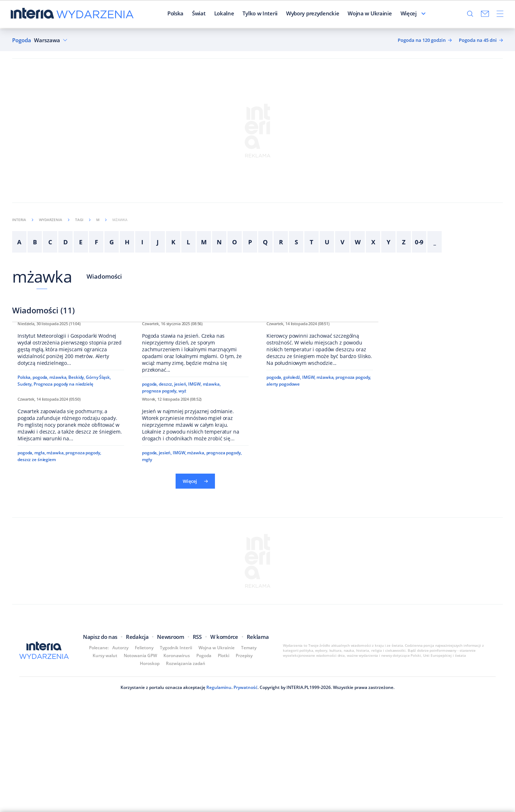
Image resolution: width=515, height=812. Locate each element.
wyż (182, 489)
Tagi (83, 220)
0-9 (419, 242)
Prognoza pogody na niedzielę (63, 482)
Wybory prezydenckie (313, 14)
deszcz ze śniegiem (37, 665)
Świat (199, 14)
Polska (175, 14)
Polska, (24, 476)
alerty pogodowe (283, 490)
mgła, (40, 658)
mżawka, (58, 476)
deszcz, (166, 482)
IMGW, (195, 482)
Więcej (409, 14)
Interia (23, 220)
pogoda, (40, 476)
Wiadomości (104, 276)
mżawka (42, 276)
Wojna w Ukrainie (370, 14)
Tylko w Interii (260, 14)
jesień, (181, 482)
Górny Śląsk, (98, 476)
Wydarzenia (54, 220)
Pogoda (22, 40)
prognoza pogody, (160, 489)
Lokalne (224, 14)
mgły (147, 657)
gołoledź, (292, 483)
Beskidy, (77, 476)
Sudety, (25, 482)
